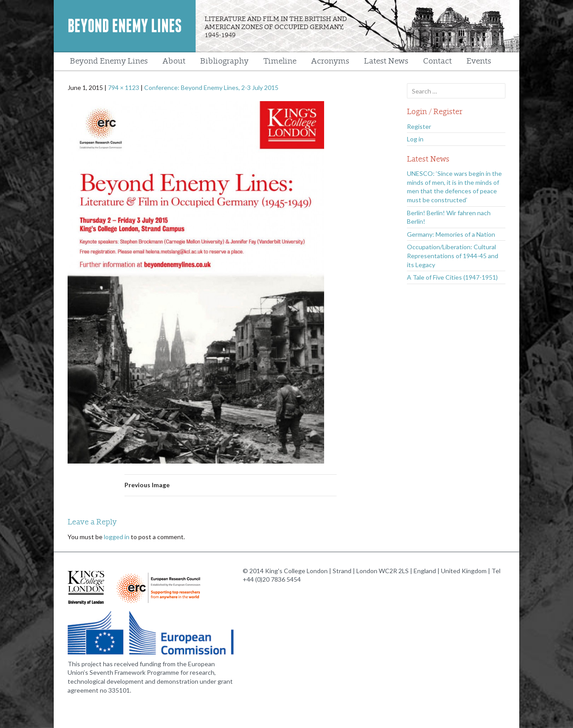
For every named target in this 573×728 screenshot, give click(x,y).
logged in (117, 537)
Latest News (386, 61)
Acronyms (330, 61)
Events (479, 61)
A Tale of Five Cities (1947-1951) (452, 277)
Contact (437, 61)
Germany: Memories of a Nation (451, 234)
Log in (415, 139)
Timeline (280, 61)
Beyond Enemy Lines (125, 26)
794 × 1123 (124, 87)
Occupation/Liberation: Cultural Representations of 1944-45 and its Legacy (453, 255)
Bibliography (224, 61)
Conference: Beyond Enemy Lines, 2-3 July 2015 (211, 87)
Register (419, 126)
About (174, 61)
